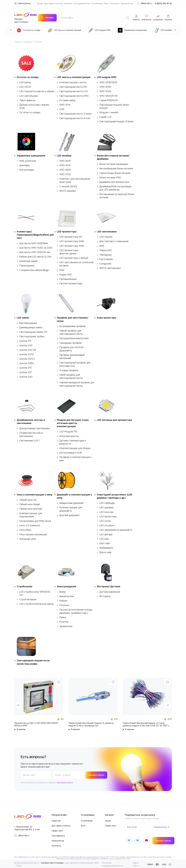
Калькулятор (127, 3)
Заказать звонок (97, 774)
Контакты (115, 3)
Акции (40, 3)
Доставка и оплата (54, 3)
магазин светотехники (52, 862)
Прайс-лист (57, 830)
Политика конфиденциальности (112, 863)
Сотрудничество (82, 3)
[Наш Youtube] (146, 839)
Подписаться (160, 826)
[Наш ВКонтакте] (138, 839)
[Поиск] (127, 17)
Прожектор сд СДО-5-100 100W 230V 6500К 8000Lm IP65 (36, 723)
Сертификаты (58, 834)
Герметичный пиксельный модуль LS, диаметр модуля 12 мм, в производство (91, 723)
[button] (19, 704)
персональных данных (65, 782)
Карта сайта (136, 863)
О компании (97, 3)
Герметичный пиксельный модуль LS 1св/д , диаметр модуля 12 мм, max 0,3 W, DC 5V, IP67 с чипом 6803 (146, 723)
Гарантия (56, 820)
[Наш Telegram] (129, 839)
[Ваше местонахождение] (23, 3)
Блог (106, 3)
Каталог (68, 3)
